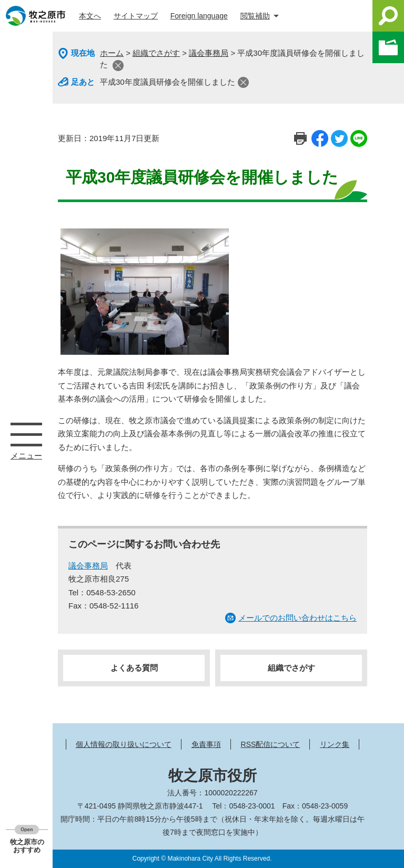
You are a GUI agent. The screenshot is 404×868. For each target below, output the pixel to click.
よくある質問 (134, 668)
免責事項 (206, 744)
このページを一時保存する (388, 47)
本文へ (90, 16)
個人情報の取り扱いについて (124, 744)
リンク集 (335, 744)
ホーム (112, 53)
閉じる (118, 66)
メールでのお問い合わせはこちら (297, 618)
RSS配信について (271, 744)
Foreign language (199, 16)
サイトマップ (136, 16)
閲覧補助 (255, 16)
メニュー (26, 434)
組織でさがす (156, 53)
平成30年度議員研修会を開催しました (168, 82)
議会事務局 (209, 53)
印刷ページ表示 (300, 138)
